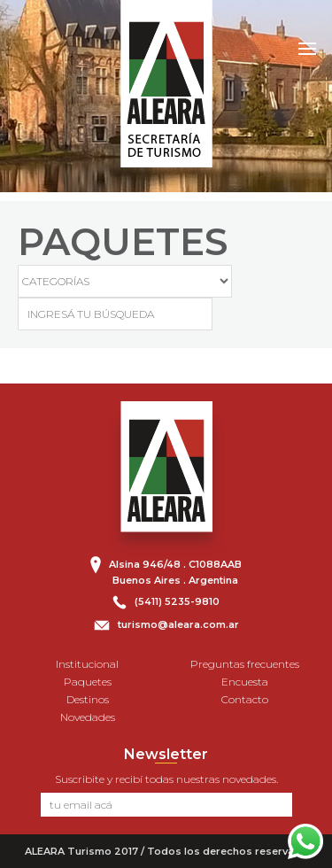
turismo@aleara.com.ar (178, 624)
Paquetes (88, 682)
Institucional (87, 664)
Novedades (88, 717)
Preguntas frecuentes (245, 664)
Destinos (88, 699)
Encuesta (245, 682)
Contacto (245, 699)
